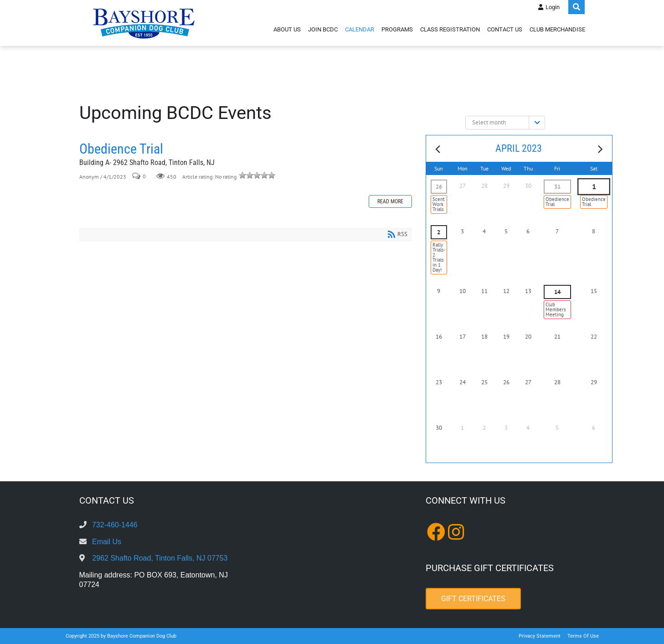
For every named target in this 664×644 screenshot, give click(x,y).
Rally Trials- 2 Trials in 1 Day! (439, 257)
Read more (390, 201)
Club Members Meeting (556, 309)
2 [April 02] (439, 232)
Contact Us (505, 29)
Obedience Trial (121, 149)
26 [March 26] (439, 187)
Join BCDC (323, 29)
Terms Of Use (583, 636)
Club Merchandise (557, 29)
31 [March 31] (557, 187)
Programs (397, 29)
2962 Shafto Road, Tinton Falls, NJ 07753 (160, 558)
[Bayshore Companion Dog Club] (144, 23)
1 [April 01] (593, 187)
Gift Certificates (473, 599)
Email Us (107, 542)
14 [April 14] (557, 292)
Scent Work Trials (439, 204)
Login (553, 7)
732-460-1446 (115, 525)
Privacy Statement (540, 636)
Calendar (360, 29)
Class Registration (450, 29)
